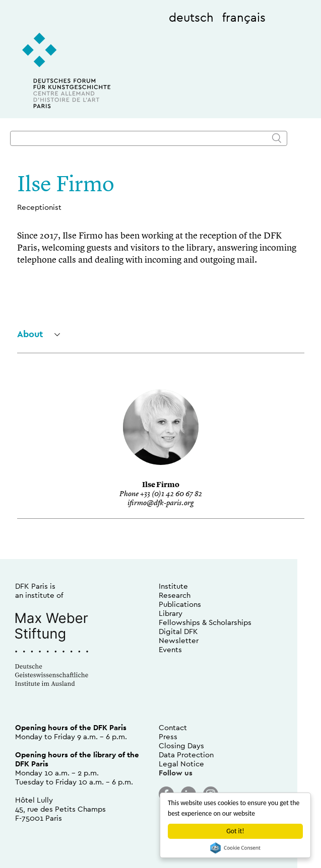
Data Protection (186, 755)
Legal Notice (181, 764)
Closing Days (181, 745)
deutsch (191, 17)
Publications (180, 604)
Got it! (235, 831)
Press (168, 736)
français (244, 17)
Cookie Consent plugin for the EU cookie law (235, 848)
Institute (173, 586)
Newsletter (179, 640)
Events (170, 649)
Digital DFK (178, 631)
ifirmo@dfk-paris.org (160, 503)
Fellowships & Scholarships (205, 622)
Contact (173, 727)
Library (171, 613)
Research (175, 595)
